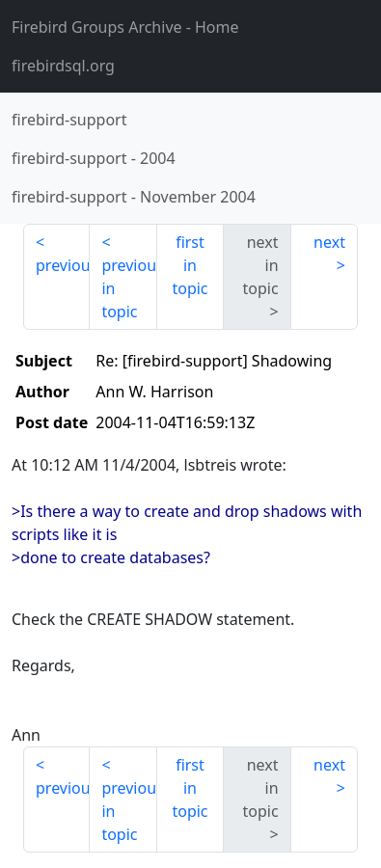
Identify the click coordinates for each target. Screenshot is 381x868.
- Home (125, 27)
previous (63, 265)
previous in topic (129, 288)
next (329, 242)
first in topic (190, 265)
